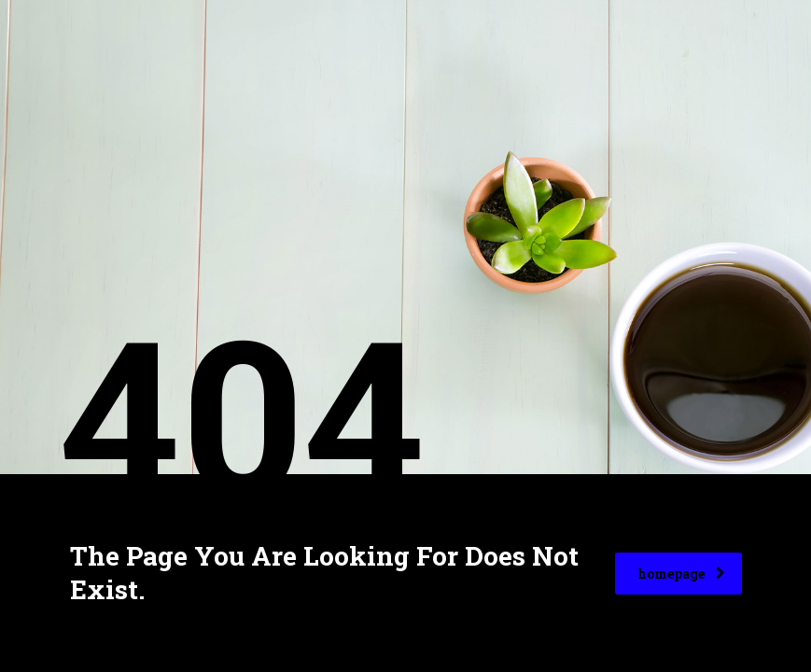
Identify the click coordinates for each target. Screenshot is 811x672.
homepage (681, 574)
